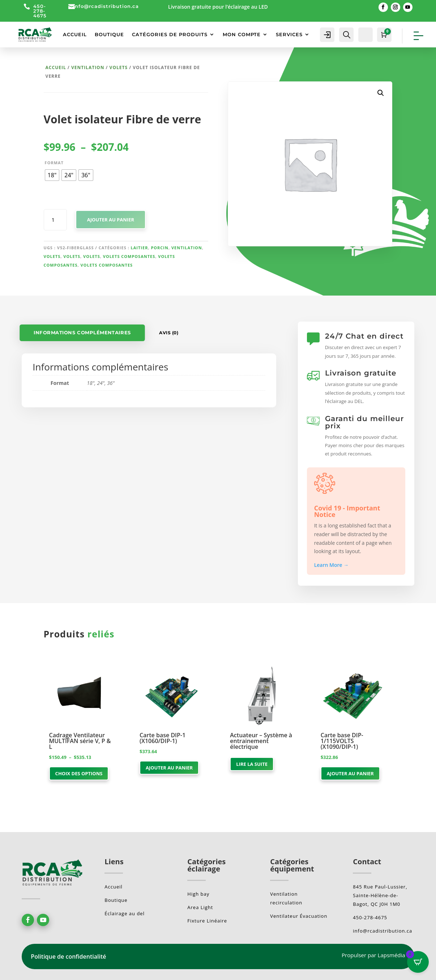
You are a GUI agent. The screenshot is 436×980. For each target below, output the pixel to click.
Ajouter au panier (111, 220)
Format (54, 163)
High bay (198, 894)
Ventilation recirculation (286, 898)
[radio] (52, 175)
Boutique (116, 900)
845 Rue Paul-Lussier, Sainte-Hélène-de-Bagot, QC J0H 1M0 (380, 895)
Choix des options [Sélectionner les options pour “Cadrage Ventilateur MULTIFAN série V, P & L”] (79, 773)
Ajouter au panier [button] (169, 768)
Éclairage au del (125, 913)
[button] (381, 93)
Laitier (140, 248)
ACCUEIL (75, 34)
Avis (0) (169, 333)
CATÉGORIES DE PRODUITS (170, 34)
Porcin (160, 248)
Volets (119, 67)
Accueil (56, 67)
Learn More (332, 565)
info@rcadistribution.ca (106, 6)
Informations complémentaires (82, 333)
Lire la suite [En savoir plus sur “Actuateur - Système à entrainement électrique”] (252, 764)
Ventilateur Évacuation (299, 916)
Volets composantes (129, 256)
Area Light (200, 907)
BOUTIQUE (109, 34)
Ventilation (88, 67)
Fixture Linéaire (207, 921)
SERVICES (289, 34)
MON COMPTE (242, 34)
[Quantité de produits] (55, 220)
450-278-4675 (40, 11)
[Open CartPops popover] (418, 962)
